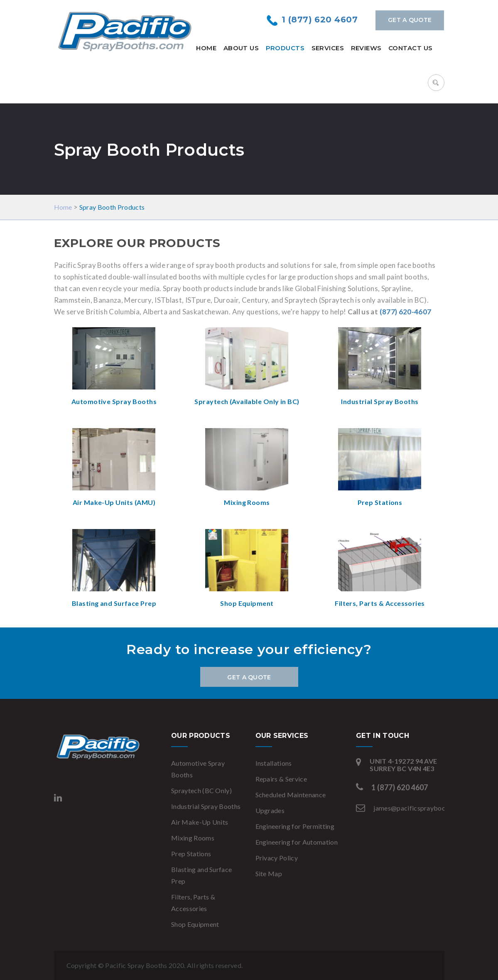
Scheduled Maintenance (291, 795)
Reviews (366, 48)
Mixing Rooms (193, 838)
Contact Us (411, 48)
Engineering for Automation (297, 842)
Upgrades (270, 810)
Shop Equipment (195, 924)
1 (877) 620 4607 (320, 20)
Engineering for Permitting (295, 826)
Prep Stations (191, 854)
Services (328, 48)
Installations (274, 763)
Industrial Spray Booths (206, 806)
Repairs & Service (281, 779)
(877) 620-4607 (406, 312)
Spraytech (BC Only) (201, 790)
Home (206, 48)
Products (285, 48)
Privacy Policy (277, 858)
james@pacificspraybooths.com (421, 808)
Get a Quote (410, 20)
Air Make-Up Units (200, 822)
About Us (241, 48)
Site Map (269, 873)
